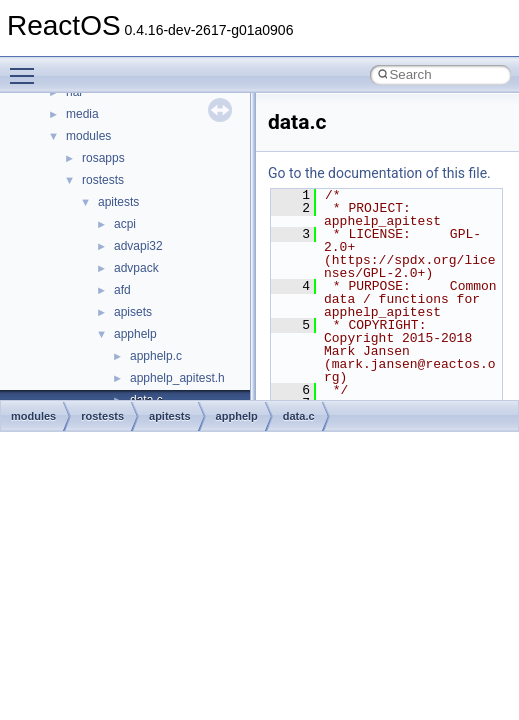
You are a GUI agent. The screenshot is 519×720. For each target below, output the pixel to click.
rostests (103, 180)
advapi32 (138, 246)
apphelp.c (156, 356)
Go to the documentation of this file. (379, 173)
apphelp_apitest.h (177, 378)
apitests (118, 202)
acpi (125, 224)
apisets (133, 312)
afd (122, 290)
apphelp (135, 334)
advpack (136, 268)
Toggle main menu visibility (27, 67)
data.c (299, 416)
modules (88, 136)
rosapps (103, 158)
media (82, 114)
